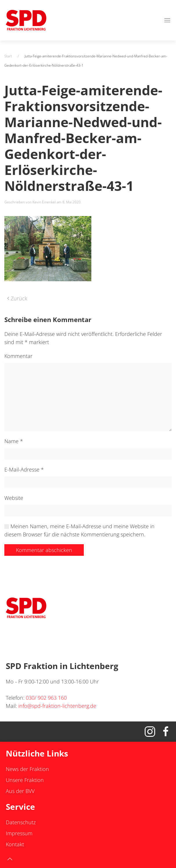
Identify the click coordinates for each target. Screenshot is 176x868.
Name (14, 441)
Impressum (19, 833)
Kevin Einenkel (44, 202)
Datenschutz (21, 822)
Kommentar (18, 356)
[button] (167, 20)
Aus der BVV (20, 791)
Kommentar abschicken (44, 550)
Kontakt (15, 844)
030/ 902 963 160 (46, 698)
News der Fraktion (27, 769)
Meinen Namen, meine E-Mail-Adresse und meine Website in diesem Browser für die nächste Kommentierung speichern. (79, 530)
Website (14, 498)
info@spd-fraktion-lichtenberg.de (57, 706)
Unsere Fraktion (25, 780)
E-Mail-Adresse (24, 469)
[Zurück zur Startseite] (26, 20)
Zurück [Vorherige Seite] (17, 298)
